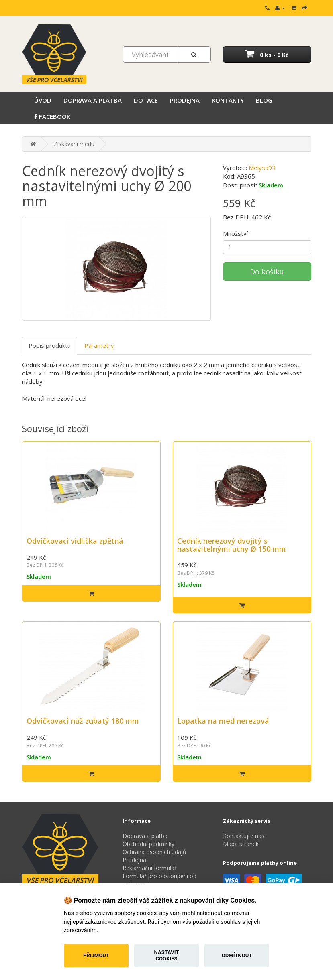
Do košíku (267, 272)
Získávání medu (74, 144)
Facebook (52, 116)
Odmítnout (237, 955)
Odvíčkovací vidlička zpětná (75, 541)
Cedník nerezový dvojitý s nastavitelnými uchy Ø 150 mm (232, 545)
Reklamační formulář (150, 868)
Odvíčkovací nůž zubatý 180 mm (83, 721)
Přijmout (96, 955)
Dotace (146, 100)
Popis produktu (50, 345)
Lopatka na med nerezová (223, 721)
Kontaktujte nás (244, 836)
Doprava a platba (93, 100)
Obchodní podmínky (148, 844)
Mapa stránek (241, 844)
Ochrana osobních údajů (154, 852)
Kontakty (228, 100)
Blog (264, 100)
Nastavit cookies (167, 955)
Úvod (43, 100)
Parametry (99, 345)
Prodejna (185, 100)
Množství (235, 233)
